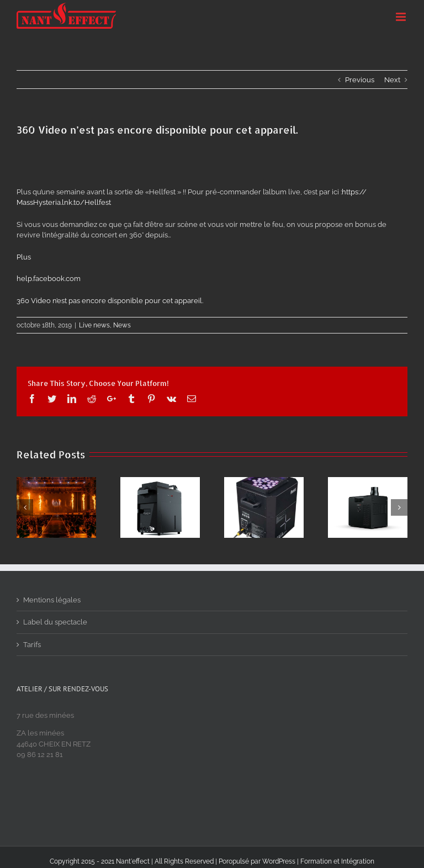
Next (392, 80)
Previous (360, 80)
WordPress (279, 861)
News (122, 325)
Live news (94, 325)
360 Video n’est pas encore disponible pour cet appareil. (110, 301)
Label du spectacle (55, 622)
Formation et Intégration (337, 861)
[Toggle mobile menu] (402, 17)
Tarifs (32, 645)
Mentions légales (52, 600)
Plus (24, 257)
